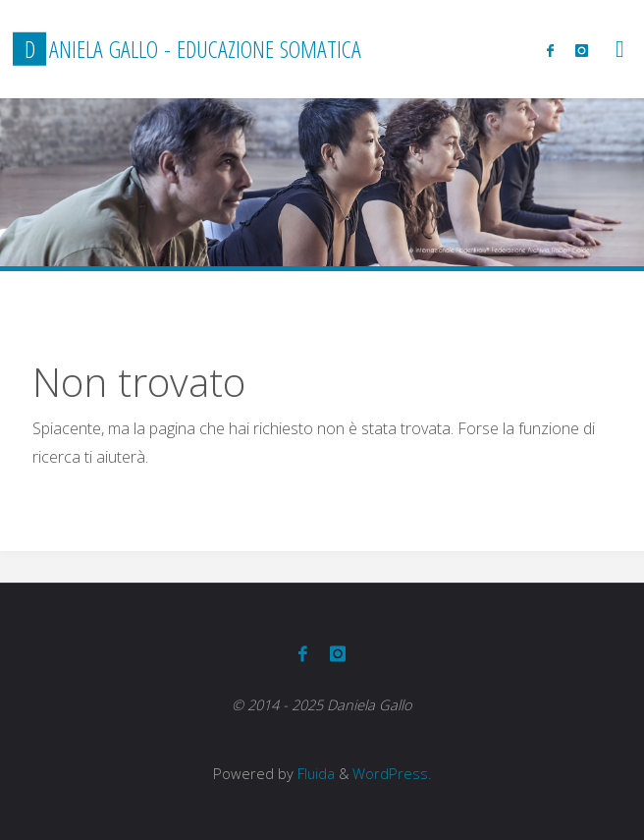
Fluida (314, 773)
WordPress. (392, 773)
